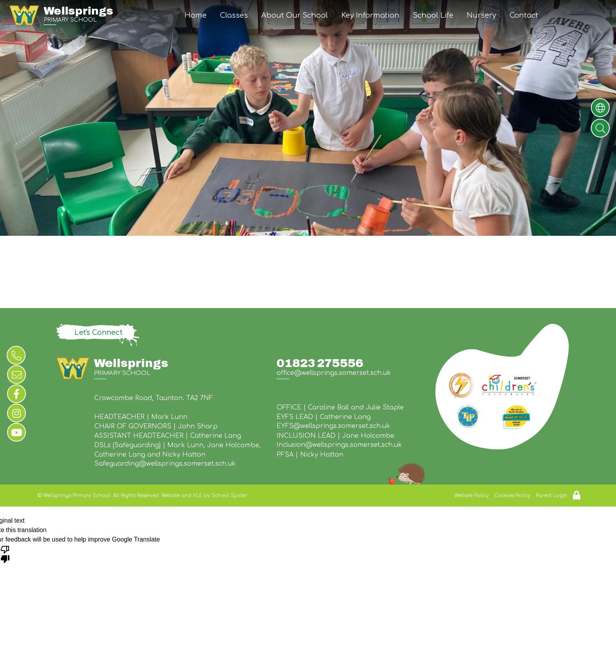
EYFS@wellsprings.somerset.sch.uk (333, 426)
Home (196, 15)
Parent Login (552, 496)
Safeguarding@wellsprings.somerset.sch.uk (165, 464)
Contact (524, 15)
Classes (234, 15)
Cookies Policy (512, 496)
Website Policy (472, 496)
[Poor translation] (5, 554)
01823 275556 (320, 363)
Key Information (370, 15)
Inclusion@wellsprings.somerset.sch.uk (339, 445)
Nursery (481, 15)
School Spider (229, 496)
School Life (433, 15)
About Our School (295, 15)
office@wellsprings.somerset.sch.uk (334, 373)
